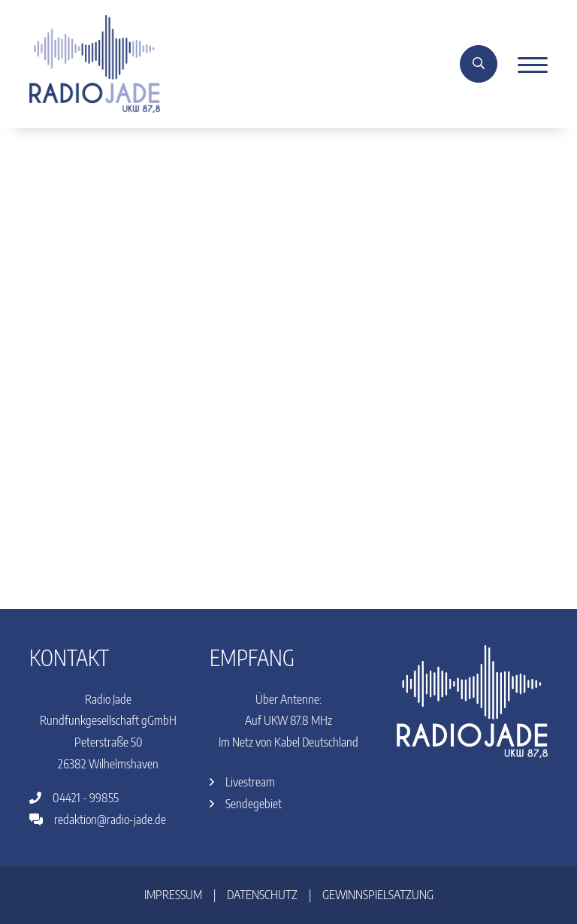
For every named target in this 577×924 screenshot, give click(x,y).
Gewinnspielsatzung (378, 895)
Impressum (173, 895)
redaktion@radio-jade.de (98, 819)
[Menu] (527, 64)
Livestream (242, 782)
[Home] (95, 62)
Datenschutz (262, 895)
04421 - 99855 (74, 798)
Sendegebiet (246, 804)
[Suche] (479, 64)
